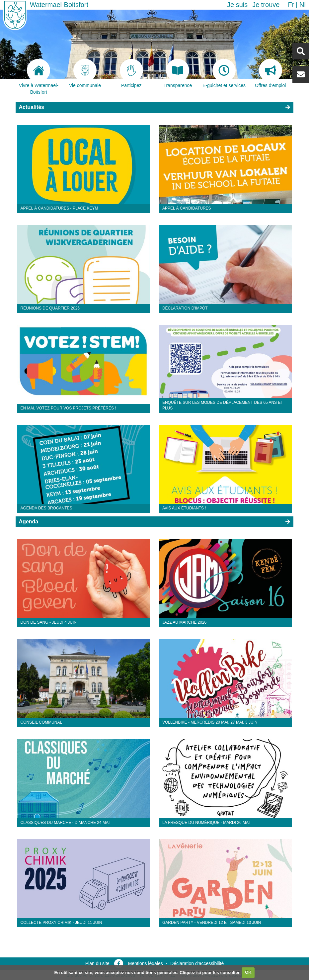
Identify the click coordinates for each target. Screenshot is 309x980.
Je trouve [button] (266, 5)
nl (303, 5)
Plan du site (97, 963)
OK (248, 972)
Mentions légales (146, 963)
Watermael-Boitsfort (59, 5)
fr (291, 5)
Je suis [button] (237, 5)
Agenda (29, 522)
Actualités (32, 107)
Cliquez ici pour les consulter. (210, 972)
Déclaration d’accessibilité (197, 963)
